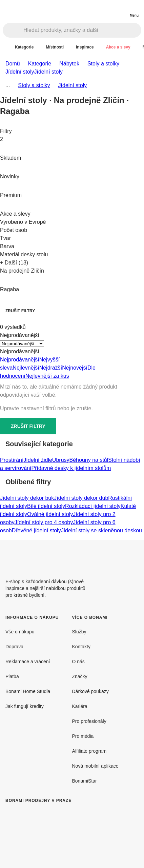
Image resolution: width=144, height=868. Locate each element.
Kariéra (80, 706)
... (8, 85)
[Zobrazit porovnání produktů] (107, 10)
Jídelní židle (38, 460)
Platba (12, 676)
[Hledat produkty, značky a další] (82, 30)
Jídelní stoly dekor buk (27, 498)
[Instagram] (133, 556)
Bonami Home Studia (28, 691)
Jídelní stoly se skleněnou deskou (101, 530)
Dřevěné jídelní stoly (36, 530)
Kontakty (81, 647)
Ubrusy (61, 460)
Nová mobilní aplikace (95, 766)
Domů (13, 64)
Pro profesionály (89, 721)
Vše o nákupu (20, 632)
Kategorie (40, 64)
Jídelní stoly (48, 72)
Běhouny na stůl (89, 460)
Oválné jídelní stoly (50, 514)
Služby (79, 632)
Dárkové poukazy (90, 691)
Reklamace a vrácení (28, 662)
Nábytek (69, 64)
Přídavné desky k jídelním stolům (71, 468)
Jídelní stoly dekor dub (81, 498)
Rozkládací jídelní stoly (93, 506)
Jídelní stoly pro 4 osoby (44, 522)
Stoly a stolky (103, 64)
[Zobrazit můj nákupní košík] (120, 9)
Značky (80, 676)
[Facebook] (117, 556)
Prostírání (12, 460)
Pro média (83, 736)
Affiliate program (89, 751)
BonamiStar (85, 781)
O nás (78, 662)
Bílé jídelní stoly (46, 506)
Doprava (14, 647)
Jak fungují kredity (25, 706)
